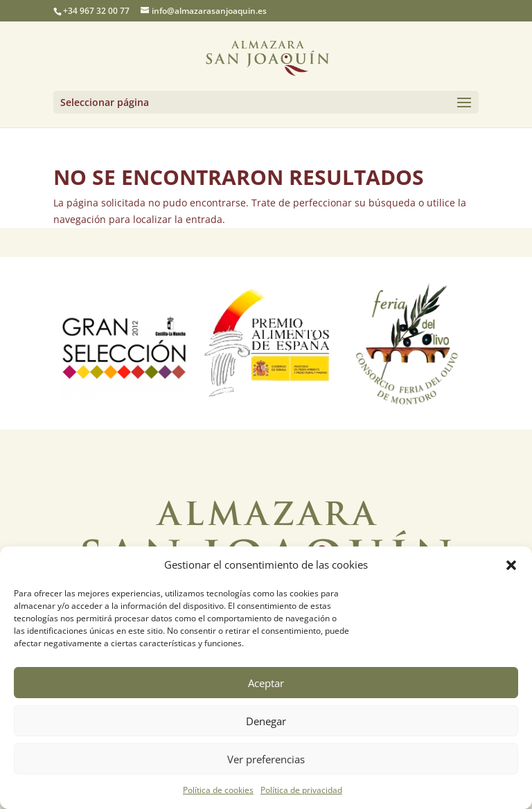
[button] (511, 565)
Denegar (266, 721)
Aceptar (266, 683)
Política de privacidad (301, 790)
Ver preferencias (266, 759)
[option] (124, 343)
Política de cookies (218, 790)
